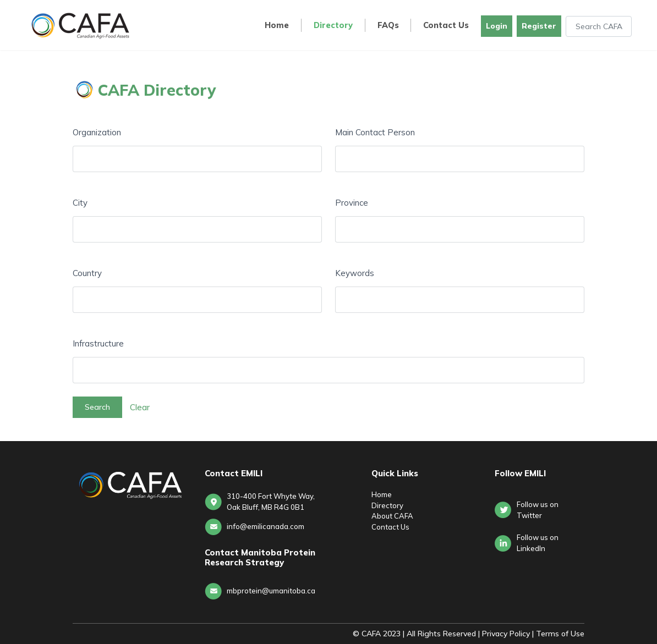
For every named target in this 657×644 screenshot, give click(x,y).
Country (87, 273)
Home (277, 26)
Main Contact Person (375, 132)
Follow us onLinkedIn (538, 543)
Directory (333, 26)
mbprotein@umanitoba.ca (271, 591)
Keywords (355, 273)
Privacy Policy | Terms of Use (533, 634)
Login (497, 26)
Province (352, 203)
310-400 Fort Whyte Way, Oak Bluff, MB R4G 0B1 (271, 502)
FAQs (388, 26)
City (80, 203)
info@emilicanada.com (265, 526)
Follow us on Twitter (538, 510)
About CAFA (392, 516)
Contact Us (446, 26)
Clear (140, 407)
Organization (97, 132)
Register (539, 26)
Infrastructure (98, 343)
